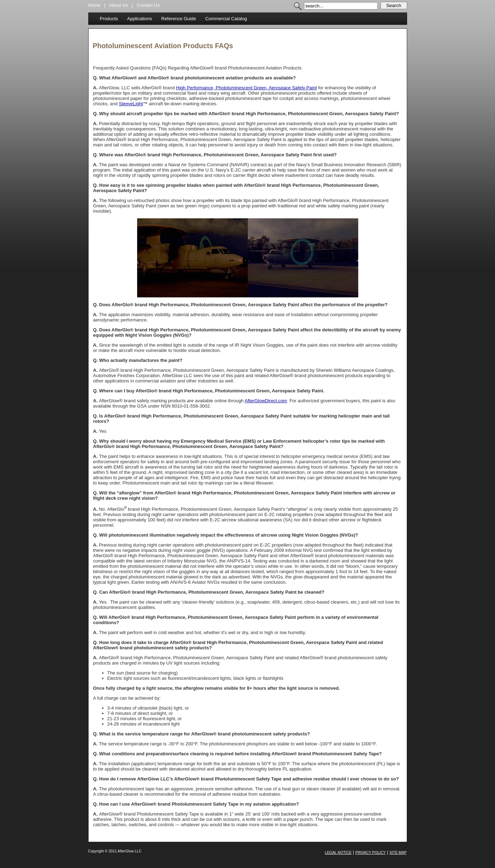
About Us (119, 5)
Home (94, 5)
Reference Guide (179, 19)
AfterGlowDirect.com (266, 401)
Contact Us (148, 5)
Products (109, 19)
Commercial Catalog (226, 19)
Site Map (398, 853)
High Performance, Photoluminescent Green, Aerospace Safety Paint (246, 88)
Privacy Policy (371, 853)
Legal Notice (338, 853)
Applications (140, 19)
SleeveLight (131, 104)
